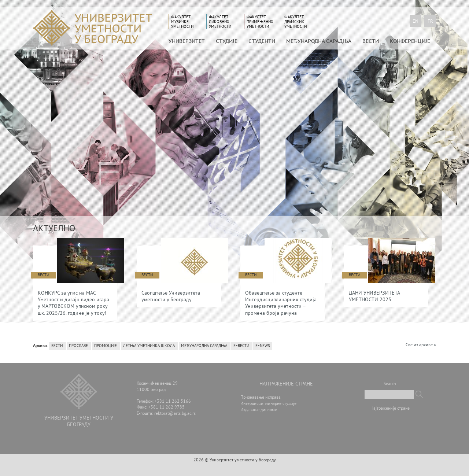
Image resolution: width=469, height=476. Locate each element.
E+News (263, 346)
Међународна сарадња (204, 346)
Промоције (106, 346)
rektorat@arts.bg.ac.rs (175, 414)
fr (430, 22)
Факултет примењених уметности (260, 22)
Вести (371, 41)
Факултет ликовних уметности (220, 22)
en (416, 22)
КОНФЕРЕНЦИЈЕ (410, 41)
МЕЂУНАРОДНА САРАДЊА (319, 41)
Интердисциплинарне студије (268, 404)
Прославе (78, 346)
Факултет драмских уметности (296, 22)
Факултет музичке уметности (182, 22)
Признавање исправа (261, 398)
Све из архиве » (421, 345)
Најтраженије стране (390, 409)
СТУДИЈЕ (227, 41)
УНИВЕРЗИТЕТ (187, 41)
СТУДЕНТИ (262, 41)
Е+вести (241, 346)
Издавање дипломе (259, 410)
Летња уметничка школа (149, 346)
